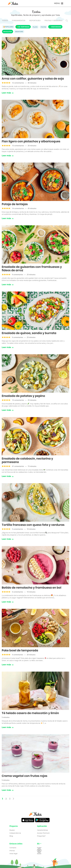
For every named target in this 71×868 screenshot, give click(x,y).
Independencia (15, 833)
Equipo (12, 830)
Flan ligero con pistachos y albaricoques (31, 141)
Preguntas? (41, 836)
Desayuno (19, 32)
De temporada (23, 27)
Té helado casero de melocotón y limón (30, 713)
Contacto (13, 848)
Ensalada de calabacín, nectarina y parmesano (27, 460)
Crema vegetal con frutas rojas (25, 776)
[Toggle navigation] (59, 3)
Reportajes (35, 21)
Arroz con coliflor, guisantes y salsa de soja (33, 79)
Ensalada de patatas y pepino (23, 396)
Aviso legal (13, 854)
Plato (35, 27)
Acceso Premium (43, 833)
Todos (5, 21)
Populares (8, 27)
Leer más (8, 93)
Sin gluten (8, 32)
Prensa (12, 851)
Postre (43, 27)
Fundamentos (19, 21)
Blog (11, 836)
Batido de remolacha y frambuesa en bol (32, 588)
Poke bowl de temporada (20, 650)
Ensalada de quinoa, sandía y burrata (29, 333)
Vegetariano (55, 27)
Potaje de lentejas (15, 204)
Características (42, 830)
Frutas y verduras (54, 21)
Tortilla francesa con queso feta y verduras (33, 525)
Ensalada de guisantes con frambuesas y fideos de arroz (32, 269)
